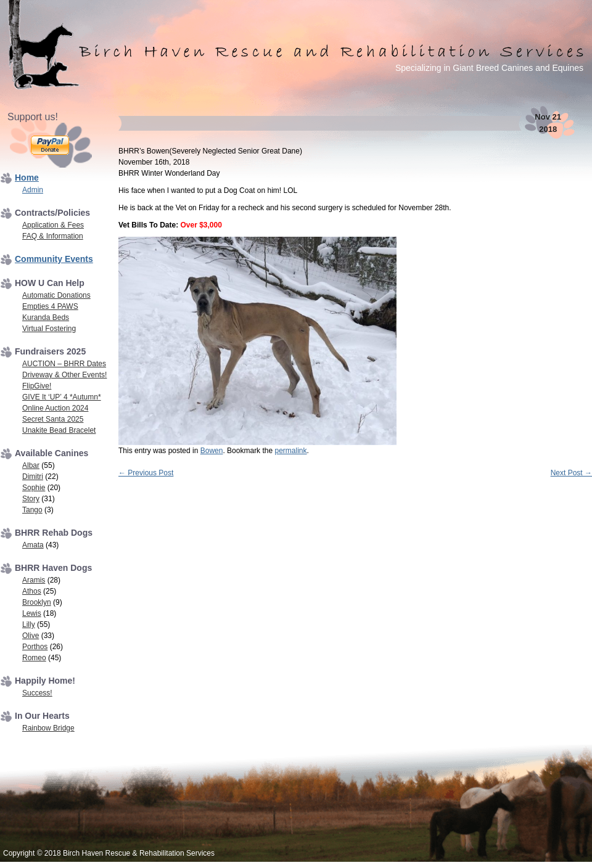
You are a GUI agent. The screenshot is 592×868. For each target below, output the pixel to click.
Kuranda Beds (46, 317)
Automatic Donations (56, 295)
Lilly (29, 624)
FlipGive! (37, 386)
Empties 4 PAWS (50, 306)
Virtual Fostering (49, 329)
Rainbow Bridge (48, 728)
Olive (31, 636)
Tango (32, 510)
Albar (31, 465)
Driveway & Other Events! (64, 375)
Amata (33, 545)
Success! (37, 693)
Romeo (34, 658)
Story (31, 499)
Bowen (212, 451)
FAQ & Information (53, 236)
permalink (290, 451)
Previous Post (146, 473)
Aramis (34, 580)
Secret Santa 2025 (53, 419)
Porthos (35, 647)
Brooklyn (37, 602)
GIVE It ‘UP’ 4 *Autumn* (62, 397)
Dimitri (33, 477)
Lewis (32, 613)
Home (27, 178)
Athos (32, 591)
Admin (33, 190)
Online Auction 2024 (55, 408)
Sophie (34, 488)
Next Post (571, 473)
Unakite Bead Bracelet (59, 430)
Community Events (54, 259)
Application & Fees (53, 225)
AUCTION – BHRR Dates (64, 364)
